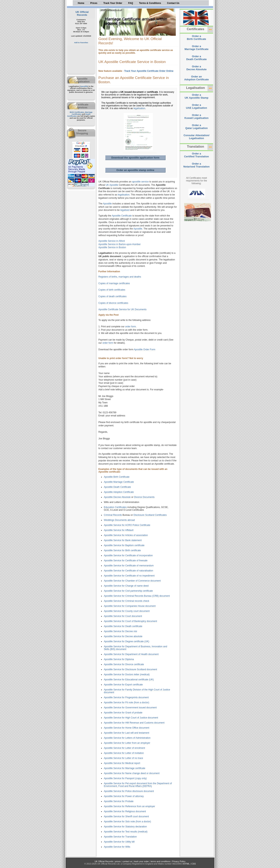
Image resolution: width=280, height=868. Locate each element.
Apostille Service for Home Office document (127, 728)
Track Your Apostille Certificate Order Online (149, 71)
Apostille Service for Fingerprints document (126, 697)
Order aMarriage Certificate (196, 48)
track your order (141, 861)
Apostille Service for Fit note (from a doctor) (126, 702)
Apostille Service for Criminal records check (126, 601)
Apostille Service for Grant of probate (123, 713)
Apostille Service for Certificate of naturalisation (128, 571)
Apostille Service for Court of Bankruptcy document (130, 621)
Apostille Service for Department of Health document (131, 654)
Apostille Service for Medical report (122, 763)
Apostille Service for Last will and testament (126, 733)
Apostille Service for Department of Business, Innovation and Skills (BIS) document (135, 648)
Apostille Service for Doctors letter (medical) (127, 674)
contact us (127, 861)
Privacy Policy (179, 861)
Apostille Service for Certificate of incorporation (128, 555)
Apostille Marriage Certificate (119, 482)
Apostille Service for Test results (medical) (126, 832)
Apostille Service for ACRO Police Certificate (127, 525)
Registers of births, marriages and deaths (120, 277)
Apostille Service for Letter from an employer (127, 743)
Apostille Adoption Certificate (119, 492)
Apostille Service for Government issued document (130, 708)
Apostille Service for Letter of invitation (124, 753)
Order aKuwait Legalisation (197, 116)
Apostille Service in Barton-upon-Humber (119, 244)
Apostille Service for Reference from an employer (129, 806)
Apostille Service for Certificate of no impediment (129, 576)
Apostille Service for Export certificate (123, 685)
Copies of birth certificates (112, 290)
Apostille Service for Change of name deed (126, 586)
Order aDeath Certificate (196, 58)
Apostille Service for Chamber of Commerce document (132, 581)
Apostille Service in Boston (112, 247)
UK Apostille (112, 185)
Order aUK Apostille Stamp (197, 96)
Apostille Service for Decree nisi (120, 631)
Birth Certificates (77, 112)
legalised (125, 210)
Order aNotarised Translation (196, 165)
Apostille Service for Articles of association (126, 535)
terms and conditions (161, 861)
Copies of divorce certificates (113, 303)
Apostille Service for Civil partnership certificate (128, 591)
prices (118, 861)
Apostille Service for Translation (120, 837)
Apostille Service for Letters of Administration (127, 738)
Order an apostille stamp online (135, 170)
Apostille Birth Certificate (117, 477)
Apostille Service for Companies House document (130, 606)
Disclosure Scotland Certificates (150, 515)
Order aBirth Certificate (196, 38)
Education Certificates (115, 507)
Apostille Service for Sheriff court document (126, 816)
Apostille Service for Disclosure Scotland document (130, 669)
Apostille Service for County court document (127, 611)
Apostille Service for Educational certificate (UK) (129, 680)
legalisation (139, 108)
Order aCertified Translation (197, 155)
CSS (194, 864)
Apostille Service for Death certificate (123, 626)
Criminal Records (113, 515)
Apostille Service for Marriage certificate (125, 768)
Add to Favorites (81, 43)
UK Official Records (82, 13)
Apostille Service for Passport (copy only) (125, 778)
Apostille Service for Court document (123, 616)
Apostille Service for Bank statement (123, 540)
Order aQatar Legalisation (196, 127)
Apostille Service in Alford (112, 241)
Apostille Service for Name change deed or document (132, 773)
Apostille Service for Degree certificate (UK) (126, 641)
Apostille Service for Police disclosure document (129, 791)
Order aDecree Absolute (197, 68)
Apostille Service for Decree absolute (123, 636)
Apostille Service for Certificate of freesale (126, 561)
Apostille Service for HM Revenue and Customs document (134, 723)
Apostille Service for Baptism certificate (124, 545)
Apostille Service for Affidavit (119, 530)
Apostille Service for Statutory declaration (125, 827)
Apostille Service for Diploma (119, 659)
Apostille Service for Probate (119, 801)
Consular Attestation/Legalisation (196, 137)
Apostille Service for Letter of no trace (123, 758)
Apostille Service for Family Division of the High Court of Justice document (137, 691)
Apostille (84, 86)
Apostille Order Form (145, 349)
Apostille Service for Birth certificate (122, 550)
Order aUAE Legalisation (196, 106)
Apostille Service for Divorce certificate (124, 664)
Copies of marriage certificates (114, 283)
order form (130, 327)
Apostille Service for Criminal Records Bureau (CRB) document (137, 596)
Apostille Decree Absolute (117, 497)
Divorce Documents (144, 497)
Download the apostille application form (135, 158)
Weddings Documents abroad (119, 520)
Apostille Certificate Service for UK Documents (122, 309)
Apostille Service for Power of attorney (124, 796)
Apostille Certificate (122, 216)
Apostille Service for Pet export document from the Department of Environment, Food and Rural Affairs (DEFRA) (138, 785)
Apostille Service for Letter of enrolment (124, 748)
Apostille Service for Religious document (125, 811)
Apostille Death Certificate (117, 487)
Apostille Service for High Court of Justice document (131, 718)
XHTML (186, 864)
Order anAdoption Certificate (196, 78)
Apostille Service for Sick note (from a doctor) (127, 822)
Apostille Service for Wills (117, 847)
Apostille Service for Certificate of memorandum (129, 566)
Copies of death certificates (112, 296)
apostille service (140, 182)
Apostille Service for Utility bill (119, 842)
